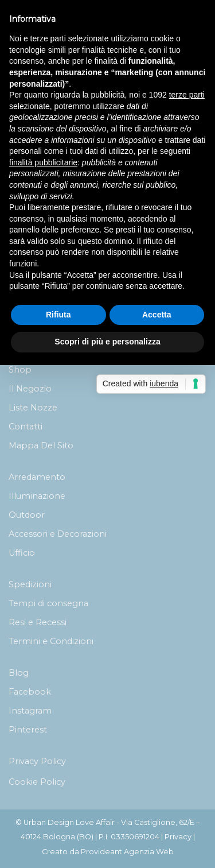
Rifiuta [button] (58, 315)
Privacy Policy (37, 761)
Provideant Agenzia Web (127, 852)
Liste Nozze (33, 408)
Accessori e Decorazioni (58, 534)
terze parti (187, 95)
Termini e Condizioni (51, 641)
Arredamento (37, 477)
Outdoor (27, 515)
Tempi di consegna (48, 603)
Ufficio (22, 553)
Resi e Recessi (38, 622)
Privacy (178, 837)
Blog (19, 673)
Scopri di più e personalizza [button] (107, 342)
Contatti (26, 427)
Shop (20, 370)
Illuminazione (37, 496)
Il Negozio (30, 389)
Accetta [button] (157, 315)
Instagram (30, 711)
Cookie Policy (37, 782)
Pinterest (28, 730)
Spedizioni (30, 584)
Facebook (30, 692)
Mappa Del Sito (41, 445)
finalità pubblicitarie (43, 162)
